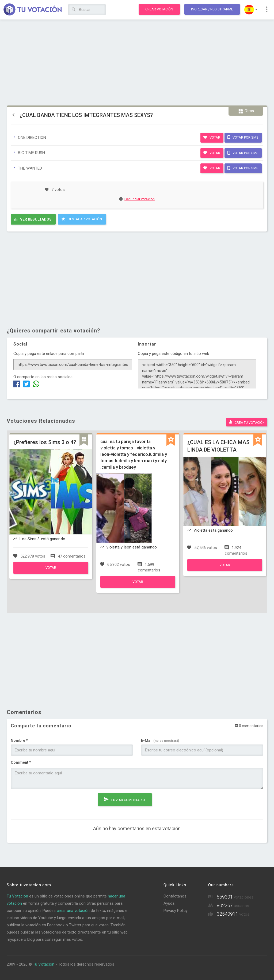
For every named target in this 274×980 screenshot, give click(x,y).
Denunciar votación (137, 199)
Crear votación (159, 9)
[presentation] (51, 803)
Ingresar (212, 9)
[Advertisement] (137, 63)
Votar (212, 137)
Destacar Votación (82, 219)
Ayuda (169, 903)
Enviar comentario (125, 799)
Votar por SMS (243, 137)
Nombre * (19, 740)
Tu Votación (17, 896)
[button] (251, 10)
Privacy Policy (176, 911)
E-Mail (160, 740)
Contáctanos (175, 896)
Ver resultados (33, 219)
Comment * (21, 762)
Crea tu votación (247, 422)
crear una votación (73, 911)
